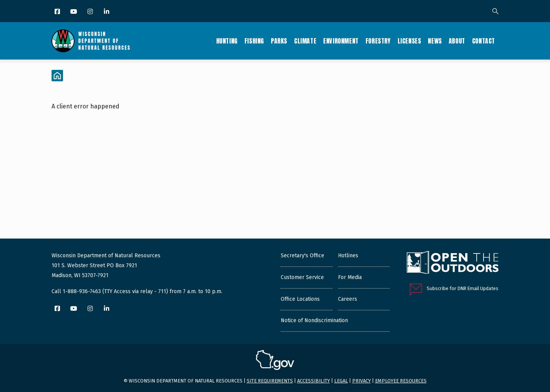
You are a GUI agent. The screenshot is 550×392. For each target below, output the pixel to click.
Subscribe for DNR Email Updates (463, 288)
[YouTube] (74, 12)
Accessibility (314, 381)
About (457, 41)
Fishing (254, 41)
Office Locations (300, 299)
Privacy (362, 381)
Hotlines (348, 256)
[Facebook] (58, 12)
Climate (305, 41)
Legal (341, 381)
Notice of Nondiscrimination (314, 320)
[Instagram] (91, 12)
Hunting (227, 41)
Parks (279, 41)
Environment (341, 41)
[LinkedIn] (107, 12)
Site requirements (270, 381)
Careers (348, 299)
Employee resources (401, 381)
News (435, 41)
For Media (350, 277)
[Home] (57, 76)
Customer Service (302, 277)
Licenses (409, 41)
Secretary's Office (302, 256)
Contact (484, 41)
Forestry (378, 41)
